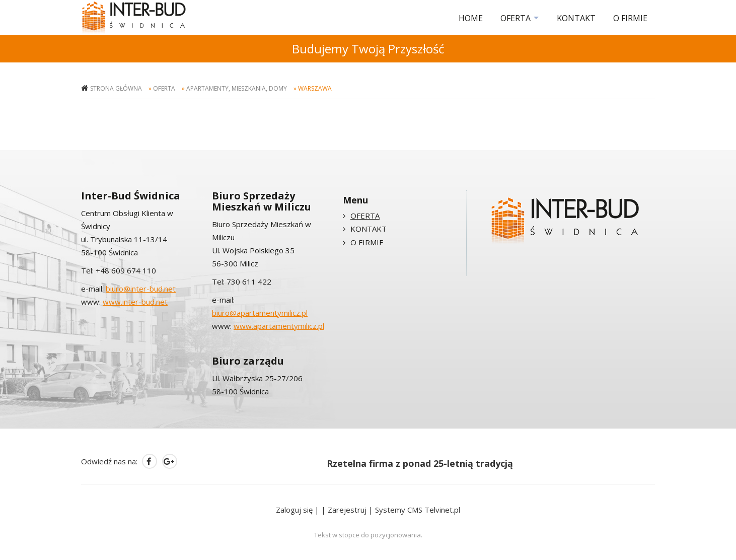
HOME (471, 18)
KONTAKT (576, 18)
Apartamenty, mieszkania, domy (237, 88)
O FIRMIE (630, 18)
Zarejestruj (347, 510)
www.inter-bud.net (135, 302)
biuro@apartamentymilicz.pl (260, 313)
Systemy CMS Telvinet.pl (418, 510)
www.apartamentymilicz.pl (279, 326)
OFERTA (516, 18)
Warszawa (315, 88)
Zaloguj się (294, 510)
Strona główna (116, 88)
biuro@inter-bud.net (141, 289)
